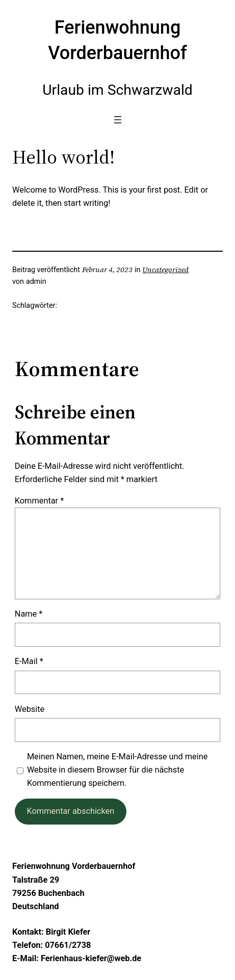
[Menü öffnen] (118, 120)
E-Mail (29, 661)
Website (30, 709)
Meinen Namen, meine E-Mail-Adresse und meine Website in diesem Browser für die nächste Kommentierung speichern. (118, 770)
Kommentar (39, 501)
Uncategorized (165, 270)
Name (29, 614)
